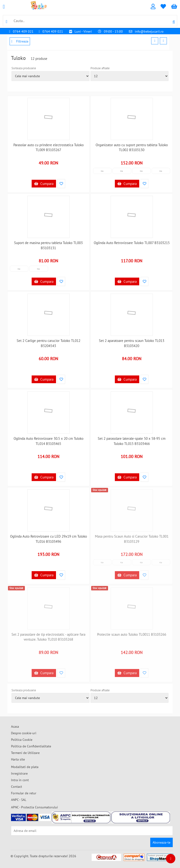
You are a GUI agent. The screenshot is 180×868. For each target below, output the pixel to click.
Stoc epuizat (99, 490)
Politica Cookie (22, 740)
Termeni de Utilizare (25, 753)
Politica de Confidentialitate (31, 746)
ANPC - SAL (19, 800)
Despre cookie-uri (24, 733)
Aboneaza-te (161, 842)
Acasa (15, 727)
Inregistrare (19, 773)
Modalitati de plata (25, 767)
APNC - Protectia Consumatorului (34, 807)
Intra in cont (20, 780)
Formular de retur (24, 793)
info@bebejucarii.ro (149, 31)
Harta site (18, 759)
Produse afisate (100, 68)
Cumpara (44, 184)
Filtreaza (20, 41)
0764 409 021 (23, 31)
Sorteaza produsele (24, 68)
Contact (17, 787)
